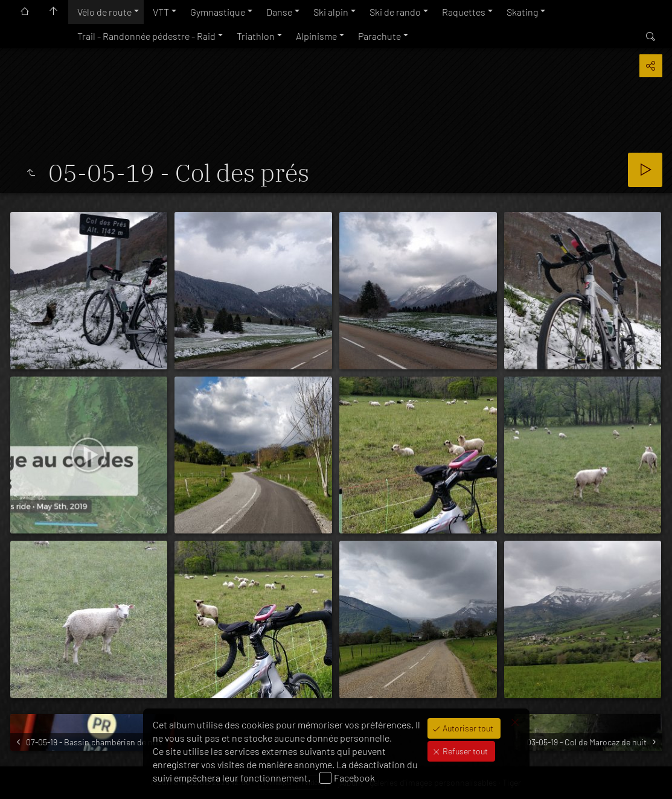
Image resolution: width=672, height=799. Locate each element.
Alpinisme (316, 36)
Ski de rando (395, 12)
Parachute (379, 36)
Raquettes (464, 12)
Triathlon (256, 36)
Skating (522, 12)
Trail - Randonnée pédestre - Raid (146, 36)
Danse (279, 12)
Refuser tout (464, 751)
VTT (161, 12)
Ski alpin (331, 12)
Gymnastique (218, 12)
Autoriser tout (467, 728)
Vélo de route (104, 12)
